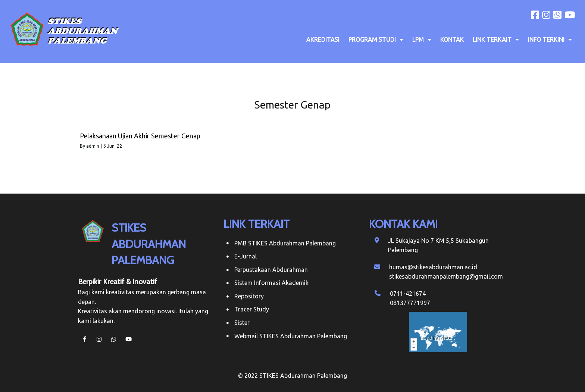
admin (93, 146)
